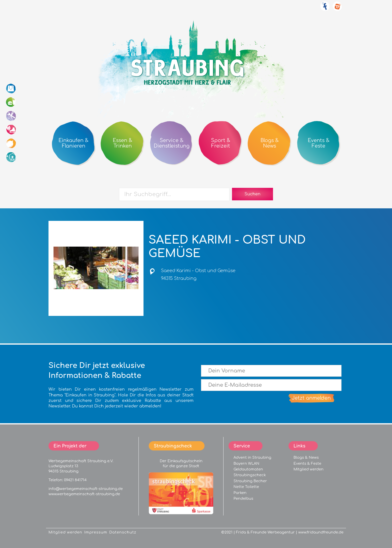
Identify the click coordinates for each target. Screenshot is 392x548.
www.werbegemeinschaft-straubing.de (84, 494)
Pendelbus (243, 498)
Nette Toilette (246, 487)
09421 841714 (75, 480)
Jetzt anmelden (311, 398)
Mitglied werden (308, 469)
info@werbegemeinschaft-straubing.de (86, 489)
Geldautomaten (248, 469)
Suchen (252, 194)
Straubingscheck (250, 475)
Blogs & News (306, 457)
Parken (240, 493)
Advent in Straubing (252, 457)
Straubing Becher (250, 481)
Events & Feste (307, 463)
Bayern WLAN (246, 463)
